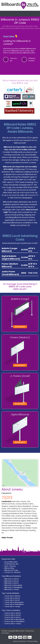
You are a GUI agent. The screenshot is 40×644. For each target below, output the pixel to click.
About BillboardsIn (11, 562)
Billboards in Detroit (11, 583)
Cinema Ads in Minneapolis (14, 619)
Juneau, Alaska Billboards (20, 130)
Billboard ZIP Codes (11, 570)
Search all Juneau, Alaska (30, 28)
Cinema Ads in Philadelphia (14, 621)
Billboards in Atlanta (12, 579)
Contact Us (9, 572)
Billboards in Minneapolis (13, 585)
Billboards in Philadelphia (13, 587)
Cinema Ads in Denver (13, 615)
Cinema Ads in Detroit (13, 617)
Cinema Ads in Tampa (13, 624)
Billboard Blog (9, 568)
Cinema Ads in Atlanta (13, 613)
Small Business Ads (11, 564)
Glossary (13, 566)
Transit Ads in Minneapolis (14, 602)
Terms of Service (19, 641)
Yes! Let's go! (13, 59)
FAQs (6, 566)
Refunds (17, 572)
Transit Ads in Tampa (12, 606)
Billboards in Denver (12, 581)
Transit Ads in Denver (12, 598)
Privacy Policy (33, 641)
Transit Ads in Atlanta (12, 596)
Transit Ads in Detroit (12, 600)
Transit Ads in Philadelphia (14, 604)
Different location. (32, 59)
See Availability (20, 327)
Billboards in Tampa (12, 589)
